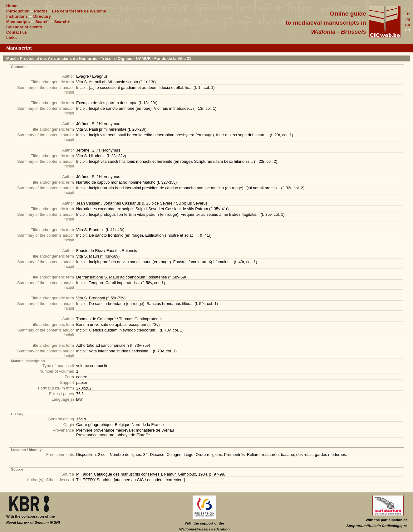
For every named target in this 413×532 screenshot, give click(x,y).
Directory (42, 16)
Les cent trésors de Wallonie (79, 11)
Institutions (17, 16)
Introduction (18, 11)
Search (42, 22)
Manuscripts (18, 22)
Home (12, 6)
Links (11, 38)
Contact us (17, 32)
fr (408, 14)
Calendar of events (24, 27)
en (408, 30)
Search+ (62, 22)
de (408, 24)
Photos (41, 11)
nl (408, 19)
